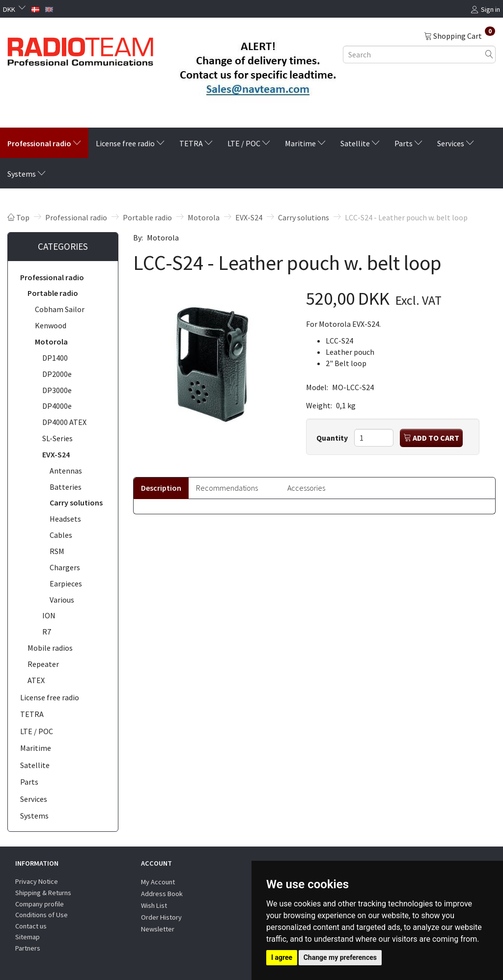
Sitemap (28, 937)
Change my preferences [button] (340, 957)
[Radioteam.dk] (80, 49)
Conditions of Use (42, 915)
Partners (28, 948)
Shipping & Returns (43, 893)
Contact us (31, 926)
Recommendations (227, 488)
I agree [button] (282, 957)
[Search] (489, 54)
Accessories (306, 488)
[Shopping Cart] (460, 35)
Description (161, 488)
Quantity (333, 438)
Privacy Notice (37, 881)
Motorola (163, 238)
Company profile (40, 904)
